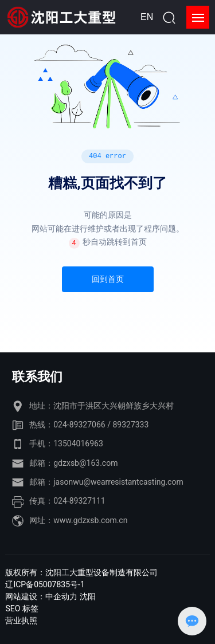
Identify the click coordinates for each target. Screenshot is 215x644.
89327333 (130, 425)
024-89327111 (79, 501)
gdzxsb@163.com (85, 463)
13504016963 (78, 443)
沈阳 (88, 596)
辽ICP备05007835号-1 (45, 584)
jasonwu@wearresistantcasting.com (118, 482)
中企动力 (61, 596)
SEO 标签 (21, 608)
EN (147, 17)
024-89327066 (79, 425)
